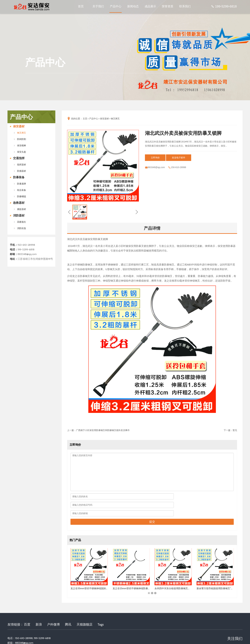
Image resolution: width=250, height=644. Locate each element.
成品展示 (150, 7)
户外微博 (53, 608)
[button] (103, 198)
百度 (27, 608)
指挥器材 (22, 165)
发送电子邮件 (184, 158)
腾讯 (68, 608)
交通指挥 (19, 158)
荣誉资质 (168, 7)
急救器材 (19, 203)
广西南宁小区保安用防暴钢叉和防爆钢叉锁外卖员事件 (103, 430)
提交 (152, 505)
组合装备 (22, 190)
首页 (81, 7)
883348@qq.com (27, 254)
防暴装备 (19, 177)
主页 (85, 119)
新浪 (39, 608)
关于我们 (98, 7)
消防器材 (19, 216)
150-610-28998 (26, 245)
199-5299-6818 (224, 7)
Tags (101, 608)
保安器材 (19, 126)
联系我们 (185, 7)
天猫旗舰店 (85, 608)
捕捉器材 (22, 209)
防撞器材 (22, 171)
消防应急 (22, 228)
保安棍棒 (22, 145)
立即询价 (157, 158)
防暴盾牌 (22, 184)
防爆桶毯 (22, 196)
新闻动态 (133, 7)
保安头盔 (22, 152)
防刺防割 (22, 139)
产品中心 (116, 7)
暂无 (235, 430)
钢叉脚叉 (22, 133)
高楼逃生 (22, 222)
